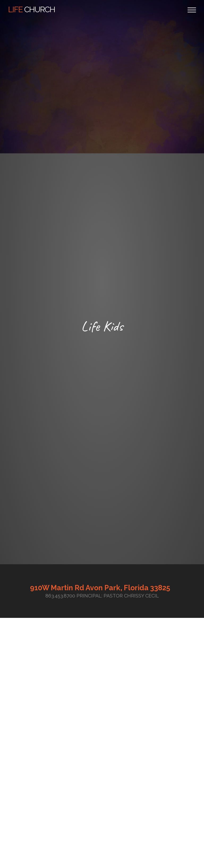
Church (31, 9)
